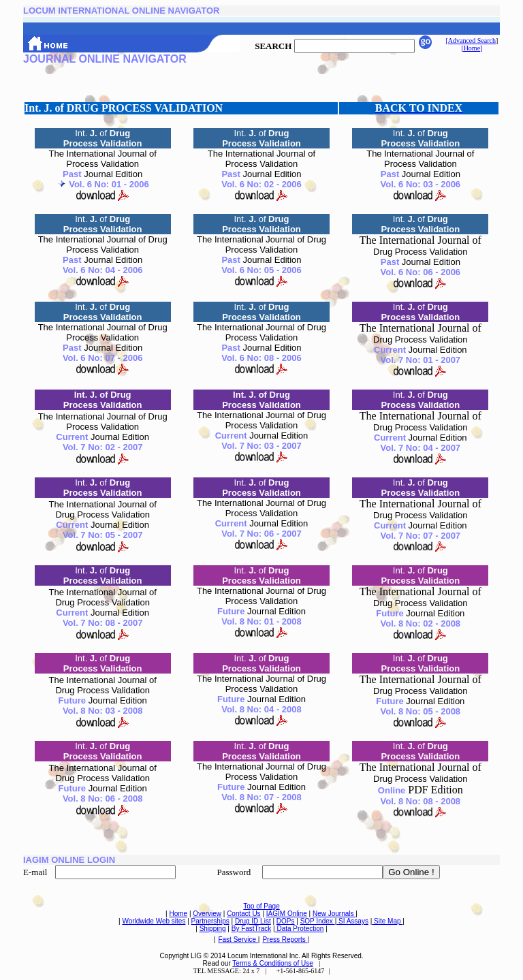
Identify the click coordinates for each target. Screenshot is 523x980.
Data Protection (300, 929)
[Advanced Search (471, 41)
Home (178, 914)
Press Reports (285, 939)
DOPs (286, 921)
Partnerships (210, 921)
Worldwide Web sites (154, 921)
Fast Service (238, 939)
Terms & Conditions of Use (272, 963)
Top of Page (261, 906)
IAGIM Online (287, 914)
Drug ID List (253, 921)
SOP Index (318, 921)
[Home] (472, 48)
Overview (207, 914)
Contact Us (243, 914)
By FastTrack (252, 929)
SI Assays (352, 921)
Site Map (387, 921)
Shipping (213, 929)
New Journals (334, 914)
